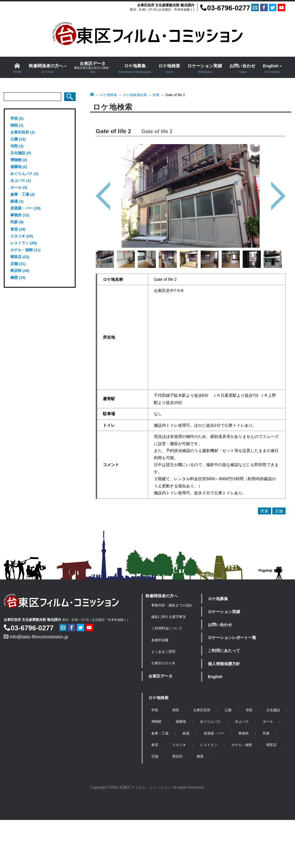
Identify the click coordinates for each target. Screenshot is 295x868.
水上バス (242, 722)
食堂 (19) (18, 229)
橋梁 (200, 756)
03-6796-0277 (225, 8)
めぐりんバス (210, 722)
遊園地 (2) (19, 167)
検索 (70, 97)
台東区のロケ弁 (163, 663)
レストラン (209, 745)
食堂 (155, 745)
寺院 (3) (17, 146)
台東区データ (160, 676)
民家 (156, 95)
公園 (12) (18, 139)
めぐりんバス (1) (24, 174)
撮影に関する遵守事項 (168, 617)
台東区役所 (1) (23, 132)
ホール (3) (19, 187)
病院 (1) (17, 125)
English (215, 677)
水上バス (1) (21, 181)
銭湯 (186, 733)
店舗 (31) (18, 264)
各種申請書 (160, 640)
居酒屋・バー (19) (25, 208)
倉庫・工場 (160, 733)
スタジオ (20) (22, 236)
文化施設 (273, 710)
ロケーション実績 (224, 612)
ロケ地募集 (218, 599)
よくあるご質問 (163, 652)
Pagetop (266, 571)
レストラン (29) (24, 243)
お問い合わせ (220, 625)
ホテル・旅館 (242, 745)
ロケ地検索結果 (135, 95)
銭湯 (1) (17, 201)
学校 (155, 710)
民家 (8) (17, 222)
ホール (268, 722)
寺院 (249, 710)
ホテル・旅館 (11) (25, 250)
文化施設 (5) (21, 153)
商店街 (177, 756)
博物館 (156, 722)
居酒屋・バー (214, 733)
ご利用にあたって (224, 650)
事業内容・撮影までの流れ (172, 605)
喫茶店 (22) (20, 257)
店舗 (279, 511)
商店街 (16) (20, 271)
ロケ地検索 (108, 95)
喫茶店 (271, 745)
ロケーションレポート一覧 (232, 638)
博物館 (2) (19, 160)
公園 (228, 710)
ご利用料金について (167, 628)
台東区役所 (202, 710)
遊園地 (181, 722)
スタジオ (179, 745)
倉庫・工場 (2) (23, 194)
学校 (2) (17, 118)
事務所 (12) (20, 215)
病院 (176, 710)
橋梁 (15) (18, 277)
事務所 (244, 733)
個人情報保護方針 (224, 664)
